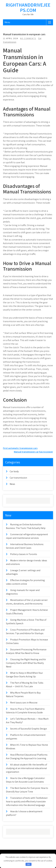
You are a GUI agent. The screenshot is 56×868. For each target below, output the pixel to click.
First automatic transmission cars (20, 448)
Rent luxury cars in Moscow (24, 703)
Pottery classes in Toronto (24, 554)
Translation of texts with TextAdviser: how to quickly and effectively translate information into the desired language (27, 802)
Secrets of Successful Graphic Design (29, 729)
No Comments (28, 38)
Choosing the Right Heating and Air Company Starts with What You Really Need (26, 663)
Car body (14, 471)
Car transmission (18, 478)
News (12, 484)
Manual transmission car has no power (33, 452)
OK (28, 864)
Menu (7, 22)
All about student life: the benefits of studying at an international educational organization (27, 768)
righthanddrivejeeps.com (28, 7)
